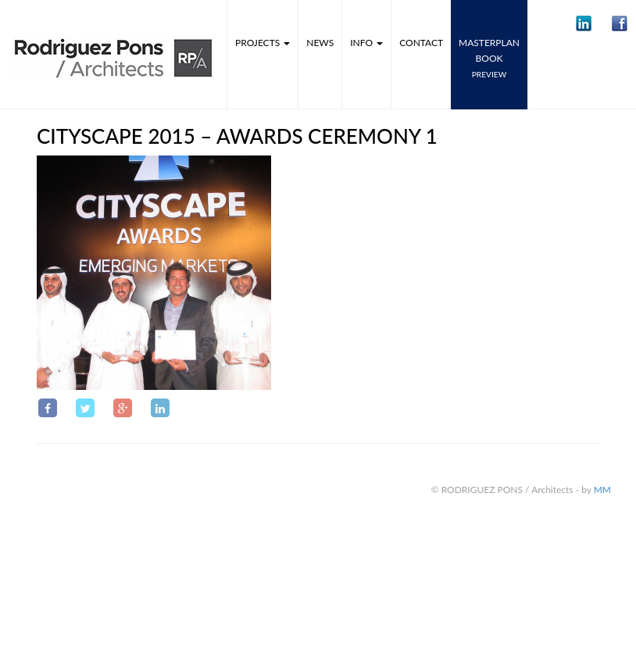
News (320, 43)
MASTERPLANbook (489, 58)
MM (602, 490)
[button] (584, 23)
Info (366, 43)
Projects (263, 43)
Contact (421, 43)
